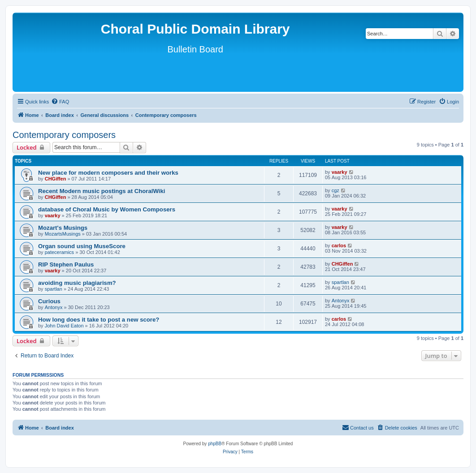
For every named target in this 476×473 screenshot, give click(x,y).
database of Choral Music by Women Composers (107, 209)
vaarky (340, 172)
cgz (335, 190)
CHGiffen (56, 179)
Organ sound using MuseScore (82, 246)
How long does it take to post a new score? (99, 320)
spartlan (54, 289)
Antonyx (54, 307)
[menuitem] (60, 102)
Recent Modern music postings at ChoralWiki (102, 191)
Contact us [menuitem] (358, 427)
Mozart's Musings (63, 228)
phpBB (215, 444)
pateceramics (59, 252)
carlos (339, 245)
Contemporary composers (64, 135)
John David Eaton (64, 326)
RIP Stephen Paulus (66, 264)
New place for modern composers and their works (108, 173)
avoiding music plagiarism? (77, 283)
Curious (49, 301)
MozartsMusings (63, 234)
